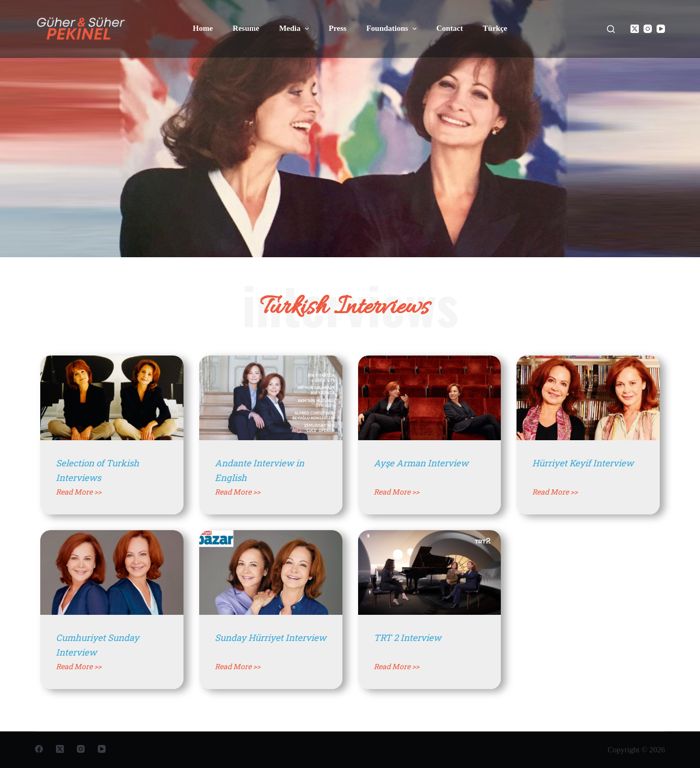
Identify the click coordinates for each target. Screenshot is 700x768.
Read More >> (79, 492)
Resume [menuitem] (246, 28)
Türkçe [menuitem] (495, 28)
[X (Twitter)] (635, 29)
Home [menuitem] (203, 28)
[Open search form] (611, 29)
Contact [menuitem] (450, 28)
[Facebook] (39, 749)
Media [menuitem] (295, 29)
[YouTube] (661, 29)
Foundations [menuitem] (393, 29)
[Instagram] (648, 29)
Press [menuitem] (338, 28)
